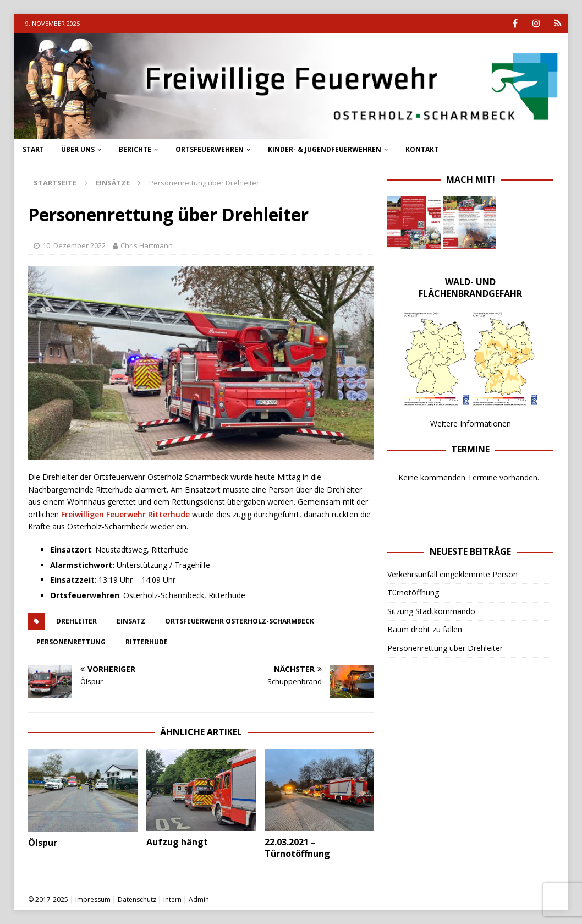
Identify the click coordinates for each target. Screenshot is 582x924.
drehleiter (76, 621)
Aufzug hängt (177, 842)
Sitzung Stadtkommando (431, 611)
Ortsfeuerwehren (210, 149)
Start (33, 149)
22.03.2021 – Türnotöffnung (297, 848)
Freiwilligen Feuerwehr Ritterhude (125, 514)
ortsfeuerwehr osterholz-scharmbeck (240, 621)
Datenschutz (137, 900)
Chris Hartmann (147, 245)
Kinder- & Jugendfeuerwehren (325, 149)
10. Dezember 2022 (74, 245)
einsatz (131, 621)
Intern (172, 900)
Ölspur (43, 843)
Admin (199, 900)
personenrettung (71, 642)
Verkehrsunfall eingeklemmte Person (452, 574)
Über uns (78, 149)
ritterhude (147, 642)
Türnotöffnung (413, 592)
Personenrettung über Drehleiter (445, 648)
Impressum (93, 900)
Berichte (135, 149)
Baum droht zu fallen (425, 629)
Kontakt (422, 149)
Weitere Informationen (471, 423)
